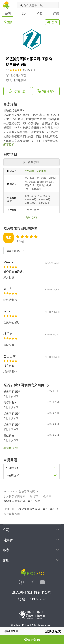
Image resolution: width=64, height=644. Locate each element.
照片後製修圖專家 (14, 496)
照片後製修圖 (12, 514)
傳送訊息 (17, 91)
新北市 (34, 496)
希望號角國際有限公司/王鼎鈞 (22, 501)
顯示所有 (32, 217)
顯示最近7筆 (11, 448)
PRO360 (9, 491)
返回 (9, 22)
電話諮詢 (46, 91)
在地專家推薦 (27, 491)
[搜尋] (20, 5)
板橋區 (47, 496)
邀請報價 (32, 640)
